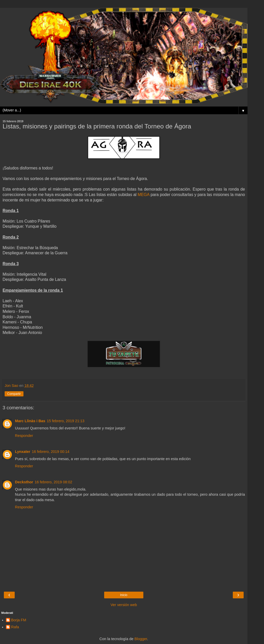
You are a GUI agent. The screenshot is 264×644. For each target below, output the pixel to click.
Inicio (124, 595)
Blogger (141, 639)
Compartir (14, 394)
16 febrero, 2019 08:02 (53, 482)
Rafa (15, 627)
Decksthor (24, 482)
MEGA (144, 195)
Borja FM (19, 620)
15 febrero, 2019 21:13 (66, 421)
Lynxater (23, 452)
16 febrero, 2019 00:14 (51, 452)
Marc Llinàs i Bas (30, 421)
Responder (24, 436)
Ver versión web (124, 605)
